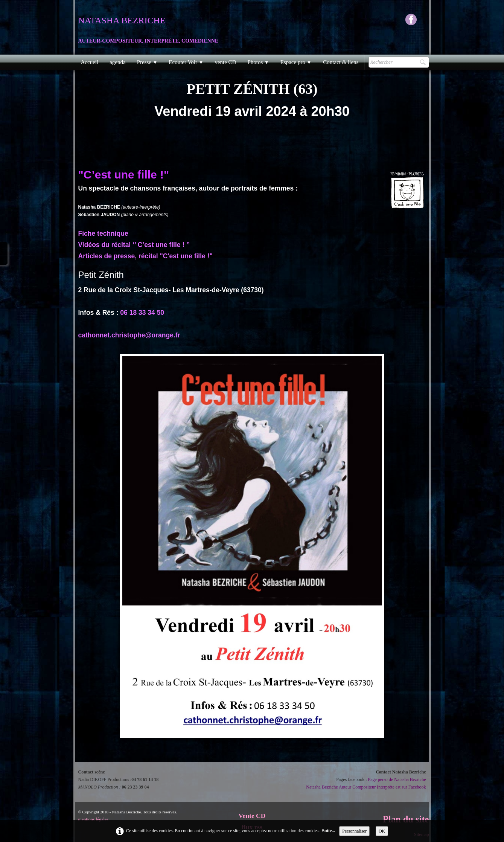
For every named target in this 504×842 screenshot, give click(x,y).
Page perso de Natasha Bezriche (397, 779)
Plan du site (406, 819)
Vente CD (252, 816)
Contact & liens (341, 62)
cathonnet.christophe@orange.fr (129, 335)
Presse (147, 62)
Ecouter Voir (186, 62)
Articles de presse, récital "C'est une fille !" (145, 256)
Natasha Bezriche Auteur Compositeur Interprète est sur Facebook (366, 787)
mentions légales (93, 819)
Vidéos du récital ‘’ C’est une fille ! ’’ (134, 245)
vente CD (225, 62)
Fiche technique (103, 233)
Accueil (90, 62)
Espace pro (296, 62)
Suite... (328, 831)
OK (382, 831)
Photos (258, 62)
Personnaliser (354, 831)
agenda (117, 62)
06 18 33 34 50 (142, 313)
